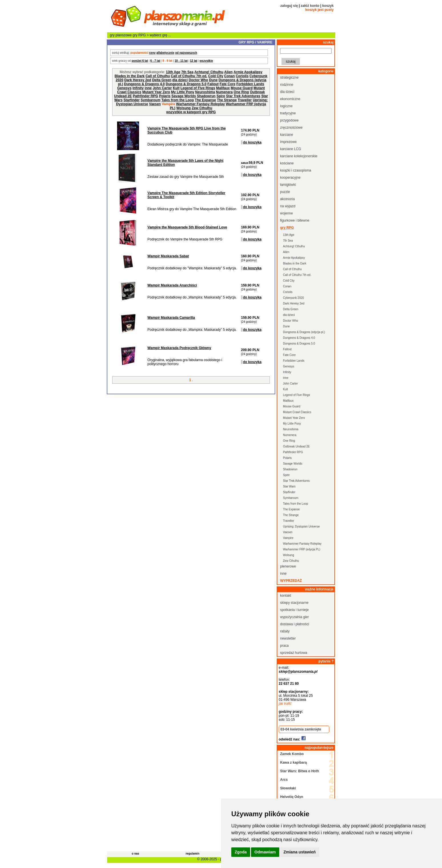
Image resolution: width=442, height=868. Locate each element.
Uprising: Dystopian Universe (301, 526)
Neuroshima (205, 92)
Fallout (213, 84)
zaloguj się (289, 6)
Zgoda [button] (241, 852)
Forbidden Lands (250, 84)
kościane (287, 163)
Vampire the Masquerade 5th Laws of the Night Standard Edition (185, 163)
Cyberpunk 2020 (293, 298)
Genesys (124, 88)
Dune (213, 80)
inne (148, 88)
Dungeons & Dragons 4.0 (144, 84)
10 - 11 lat (181, 61)
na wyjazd (288, 206)
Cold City (216, 76)
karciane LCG (291, 149)
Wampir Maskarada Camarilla (171, 318)
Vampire (288, 538)
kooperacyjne (290, 178)
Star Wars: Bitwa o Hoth (300, 771)
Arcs (284, 780)
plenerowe (288, 566)
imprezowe (288, 142)
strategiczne (289, 77)
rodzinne (287, 85)
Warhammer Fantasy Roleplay (201, 104)
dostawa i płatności (295, 624)
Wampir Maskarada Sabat (168, 256)
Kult (176, 88)
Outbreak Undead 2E (296, 446)
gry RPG (139, 35)
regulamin (192, 854)
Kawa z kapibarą (293, 763)
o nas (135, 854)
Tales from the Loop (178, 100)
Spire (221, 96)
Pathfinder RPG (145, 96)
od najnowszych (186, 53)
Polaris (165, 96)
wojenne (287, 213)
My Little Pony (183, 92)
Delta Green (162, 80)
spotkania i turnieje (294, 610)
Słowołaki (288, 788)
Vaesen (155, 104)
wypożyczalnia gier (295, 617)
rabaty (285, 631)
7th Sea (187, 72)
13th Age (173, 72)
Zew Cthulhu (202, 108)
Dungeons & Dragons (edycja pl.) (304, 332)
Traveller (245, 100)
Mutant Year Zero (156, 92)
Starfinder (131, 100)
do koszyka (252, 142)
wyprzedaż (291, 581)
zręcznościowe (291, 128)
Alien (228, 72)
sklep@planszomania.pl (298, 672)
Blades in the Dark (130, 76)
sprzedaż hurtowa (294, 653)
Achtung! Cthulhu (209, 72)
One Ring (241, 92)
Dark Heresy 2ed (138, 80)
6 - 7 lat (155, 61)
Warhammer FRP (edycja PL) (302, 549)
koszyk (328, 6)
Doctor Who (198, 80)
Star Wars (289, 486)
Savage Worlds (184, 96)
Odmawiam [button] (265, 852)
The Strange (227, 100)
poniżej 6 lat (140, 61)
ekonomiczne (290, 99)
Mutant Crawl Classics (297, 412)
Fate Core (227, 84)
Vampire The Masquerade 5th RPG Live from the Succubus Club (186, 130)
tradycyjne (288, 113)
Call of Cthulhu (158, 76)
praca (284, 646)
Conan (229, 76)
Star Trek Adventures (243, 96)
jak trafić (285, 704)
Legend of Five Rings (198, 88)
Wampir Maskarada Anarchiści (172, 285)
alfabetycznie (165, 53)
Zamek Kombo (292, 754)
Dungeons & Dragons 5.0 (186, 84)
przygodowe (289, 120)
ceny (152, 53)
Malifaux (223, 88)
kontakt (286, 596)
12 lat (194, 61)
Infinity (138, 88)
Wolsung (183, 108)
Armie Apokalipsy (248, 72)
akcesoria (287, 199)
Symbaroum (150, 100)
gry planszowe (121, 35)
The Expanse (205, 100)
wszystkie (206, 61)
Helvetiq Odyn (292, 797)
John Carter (162, 88)
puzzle (285, 192)
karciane (287, 135)
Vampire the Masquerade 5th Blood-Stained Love (187, 227)
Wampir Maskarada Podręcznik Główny (179, 348)
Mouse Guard (242, 88)
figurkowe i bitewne (295, 220)
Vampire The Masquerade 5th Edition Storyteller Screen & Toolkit (186, 195)
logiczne (286, 106)
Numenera (224, 92)
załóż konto (310, 6)
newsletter (288, 638)
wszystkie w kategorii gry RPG (191, 112)
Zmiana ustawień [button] (300, 852)
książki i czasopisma (296, 170)
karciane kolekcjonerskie (299, 156)
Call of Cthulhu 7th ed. (189, 76)
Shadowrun (206, 96)
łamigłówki (288, 185)
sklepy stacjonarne (294, 603)
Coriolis (242, 76)
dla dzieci (180, 80)
